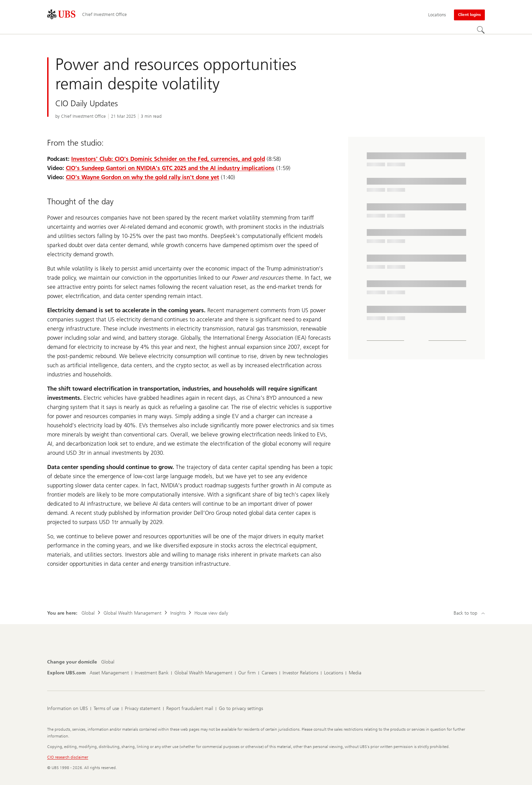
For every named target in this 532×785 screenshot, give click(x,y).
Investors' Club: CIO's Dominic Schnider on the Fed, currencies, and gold (168, 159)
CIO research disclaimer (68, 757)
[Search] (481, 30)
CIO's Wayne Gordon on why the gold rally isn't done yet (142, 177)
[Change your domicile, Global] (108, 662)
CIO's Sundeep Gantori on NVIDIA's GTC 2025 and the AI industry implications (170, 168)
